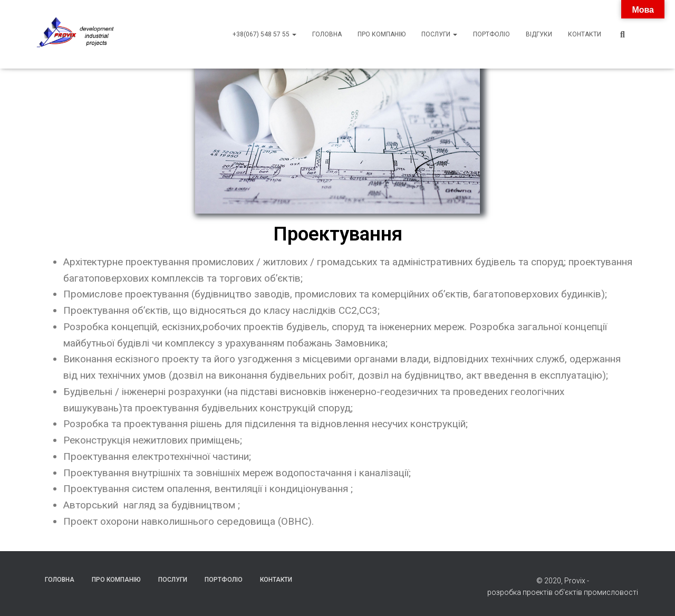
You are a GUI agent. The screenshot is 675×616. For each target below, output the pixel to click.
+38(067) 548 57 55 (264, 34)
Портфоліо (491, 34)
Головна (327, 34)
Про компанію (382, 34)
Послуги (439, 34)
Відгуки (539, 34)
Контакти (585, 34)
